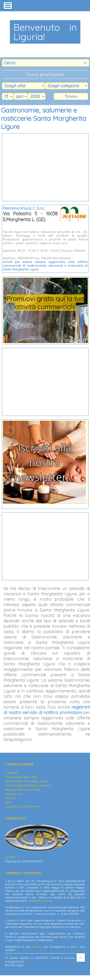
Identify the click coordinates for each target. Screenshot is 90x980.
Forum (10, 798)
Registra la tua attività (22, 790)
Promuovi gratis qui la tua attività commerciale (45, 303)
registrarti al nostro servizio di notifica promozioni (47, 710)
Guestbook (14, 794)
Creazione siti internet (22, 806)
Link (8, 802)
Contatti (12, 773)
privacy (37, 947)
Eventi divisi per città (21, 777)
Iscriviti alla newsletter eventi (27, 781)
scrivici (10, 857)
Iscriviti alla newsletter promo (28, 785)
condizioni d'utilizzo (41, 901)
